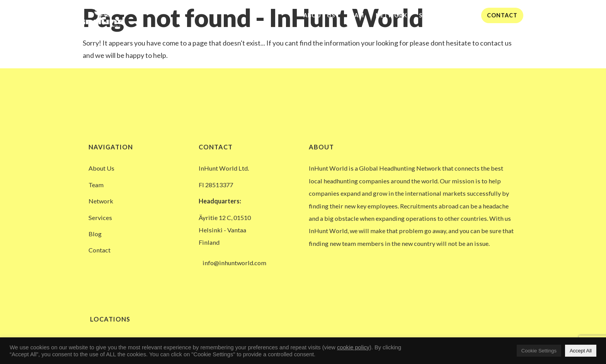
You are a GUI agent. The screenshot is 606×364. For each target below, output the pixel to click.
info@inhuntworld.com (234, 263)
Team (355, 15)
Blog (467, 15)
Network (392, 15)
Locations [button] (109, 319)
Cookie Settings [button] (539, 351)
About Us (319, 15)
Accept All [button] (581, 351)
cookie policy (353, 347)
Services (433, 15)
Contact (502, 15)
